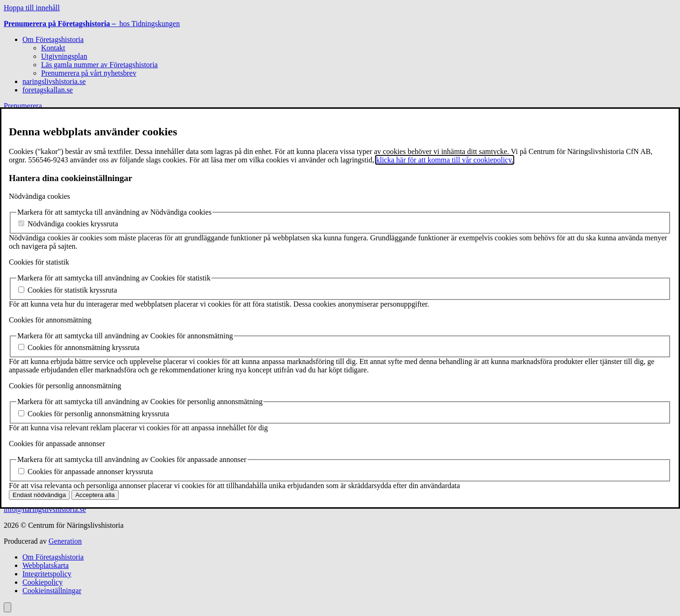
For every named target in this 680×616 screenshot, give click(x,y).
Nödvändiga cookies (39, 196)
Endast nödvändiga (39, 495)
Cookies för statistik (39, 262)
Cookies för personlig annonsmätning (65, 386)
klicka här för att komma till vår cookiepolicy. (445, 160)
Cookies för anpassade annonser (57, 444)
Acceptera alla (95, 495)
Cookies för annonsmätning (50, 320)
